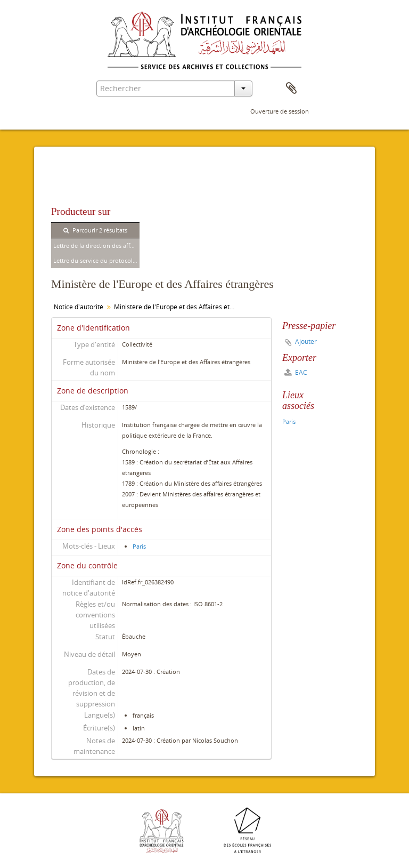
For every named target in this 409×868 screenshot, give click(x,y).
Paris (139, 546)
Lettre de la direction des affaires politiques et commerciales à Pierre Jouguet (96, 246)
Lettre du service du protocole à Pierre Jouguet (96, 260)
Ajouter (306, 341)
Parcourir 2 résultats (95, 230)
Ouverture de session (280, 111)
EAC (296, 372)
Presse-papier (291, 89)
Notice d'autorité (79, 307)
